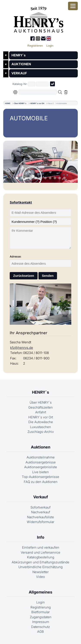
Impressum (41, 622)
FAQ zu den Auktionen (41, 482)
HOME (8, 103)
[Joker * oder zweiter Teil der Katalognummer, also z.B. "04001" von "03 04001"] (42, 84)
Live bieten (40, 472)
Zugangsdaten (41, 617)
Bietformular (40, 612)
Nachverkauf (41, 512)
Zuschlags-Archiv (41, 432)
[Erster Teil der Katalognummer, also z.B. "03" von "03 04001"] (32, 84)
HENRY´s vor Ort (37, 103)
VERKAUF (19, 73)
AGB (40, 632)
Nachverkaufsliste (40, 517)
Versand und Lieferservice (40, 552)
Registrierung (41, 607)
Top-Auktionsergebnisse (40, 477)
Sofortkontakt (21, 202)
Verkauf (41, 497)
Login (40, 602)
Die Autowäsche (41, 422)
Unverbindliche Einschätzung (40, 567)
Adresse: (16, 257)
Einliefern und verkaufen (41, 547)
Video (40, 577)
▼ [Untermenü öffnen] (6, 55)
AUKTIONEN (21, 64)
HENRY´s (18, 55)
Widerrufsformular (40, 522)
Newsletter (40, 572)
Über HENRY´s (20, 103)
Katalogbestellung (41, 557)
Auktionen (41, 447)
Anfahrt (41, 412)
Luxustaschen (40, 427)
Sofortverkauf (40, 507)
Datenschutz (40, 627)
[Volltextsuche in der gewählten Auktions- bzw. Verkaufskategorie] (38, 92)
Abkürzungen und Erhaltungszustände (40, 562)
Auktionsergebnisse (41, 462)
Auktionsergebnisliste (41, 467)
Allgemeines (40, 592)
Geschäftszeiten (40, 407)
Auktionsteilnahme (41, 457)
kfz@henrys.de (22, 348)
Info (41, 537)
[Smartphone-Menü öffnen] (73, 6)
